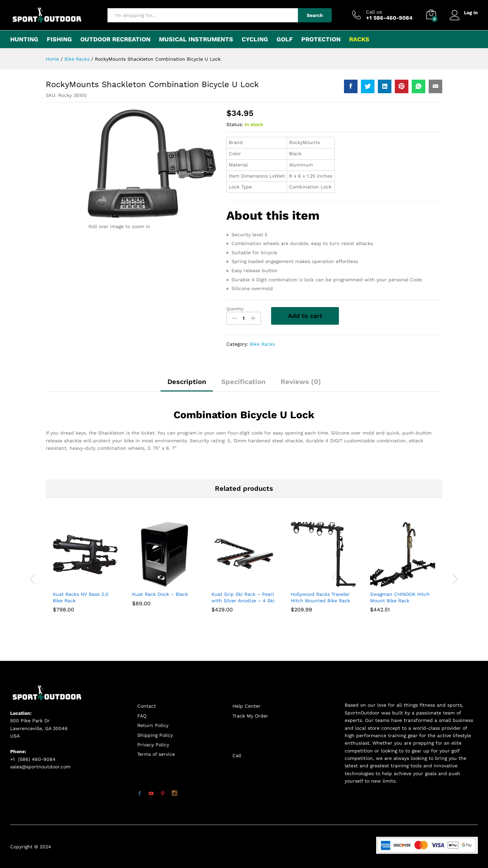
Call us (374, 12)
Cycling (255, 39)
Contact (147, 706)
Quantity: (235, 309)
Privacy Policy (153, 745)
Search (315, 15)
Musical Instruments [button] (196, 39)
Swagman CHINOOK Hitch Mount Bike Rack (400, 597)
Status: (235, 124)
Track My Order (250, 716)
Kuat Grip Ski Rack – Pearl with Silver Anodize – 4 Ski (243, 597)
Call (237, 755)
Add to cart (305, 316)
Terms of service (156, 754)
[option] (85, 576)
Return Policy (153, 725)
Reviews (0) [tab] (301, 382)
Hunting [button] (24, 39)
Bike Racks (262, 344)
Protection (321, 39)
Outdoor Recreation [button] (115, 39)
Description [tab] (187, 382)
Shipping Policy (155, 735)
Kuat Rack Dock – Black (160, 594)
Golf (285, 39)
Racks (359, 39)
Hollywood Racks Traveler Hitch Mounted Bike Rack (320, 597)
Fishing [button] (59, 39)
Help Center (247, 706)
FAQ (142, 716)
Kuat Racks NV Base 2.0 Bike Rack (81, 597)
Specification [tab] (243, 382)
